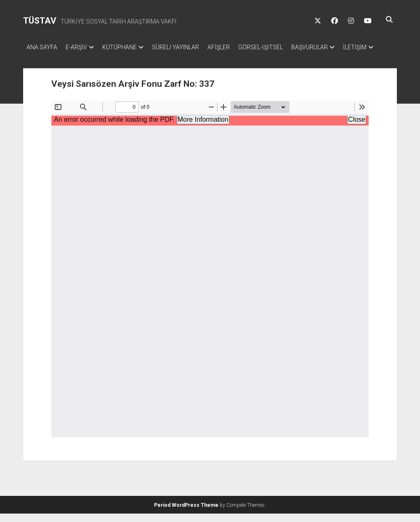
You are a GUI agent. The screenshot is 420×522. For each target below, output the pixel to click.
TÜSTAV (40, 21)
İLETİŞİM (38, 58)
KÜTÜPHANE (128, 47)
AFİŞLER (235, 47)
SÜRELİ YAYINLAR (188, 47)
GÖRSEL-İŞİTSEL (282, 47)
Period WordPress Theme (186, 514)
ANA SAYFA (42, 47)
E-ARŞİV (81, 47)
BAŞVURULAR (335, 47)
